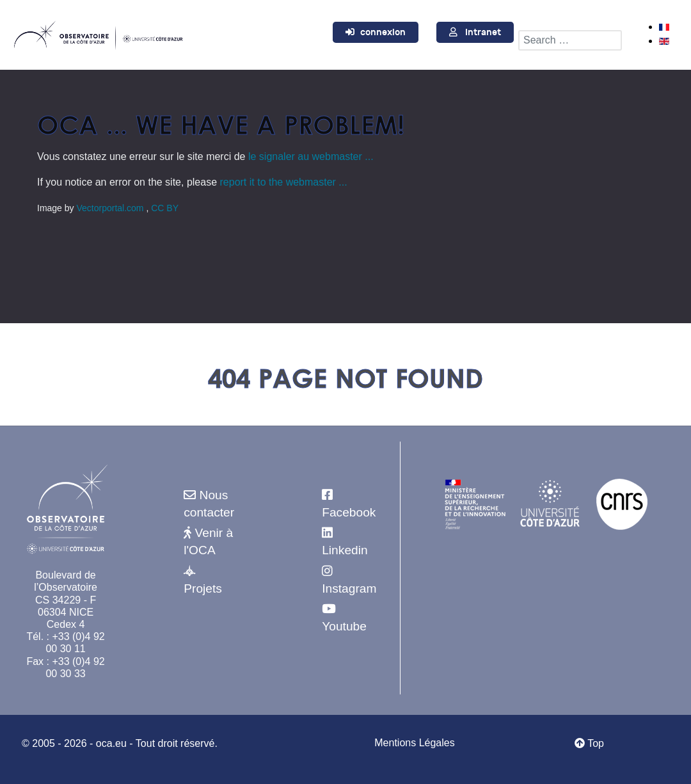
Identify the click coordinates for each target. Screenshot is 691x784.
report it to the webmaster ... (284, 182)
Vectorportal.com (111, 208)
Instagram (349, 588)
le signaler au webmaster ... (311, 156)
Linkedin (345, 550)
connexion (383, 32)
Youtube (344, 626)
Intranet (483, 32)
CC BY (165, 208)
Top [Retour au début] (589, 743)
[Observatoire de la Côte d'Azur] (98, 33)
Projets (203, 588)
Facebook (349, 512)
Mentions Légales (414, 743)
